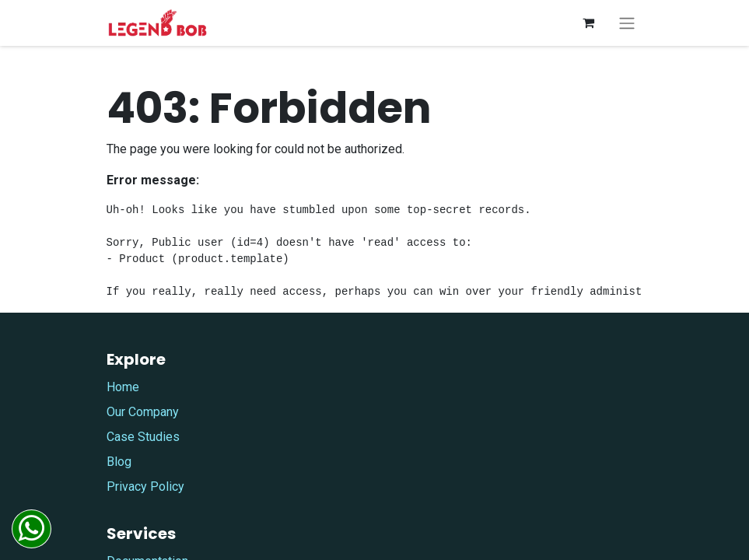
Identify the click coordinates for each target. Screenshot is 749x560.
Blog (119, 462)
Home (123, 387)
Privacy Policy (145, 486)
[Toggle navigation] (627, 23)
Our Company (143, 412)
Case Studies (143, 437)
